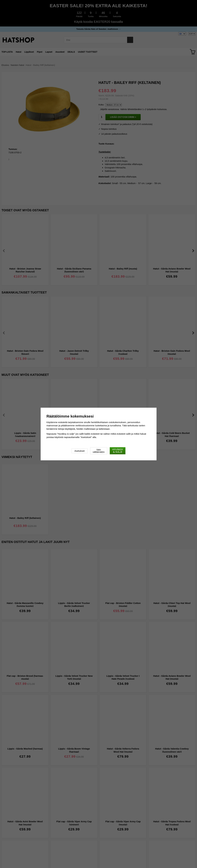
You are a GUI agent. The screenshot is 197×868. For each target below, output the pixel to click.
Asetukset (80, 451)
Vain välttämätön (99, 451)
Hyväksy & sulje (118, 451)
